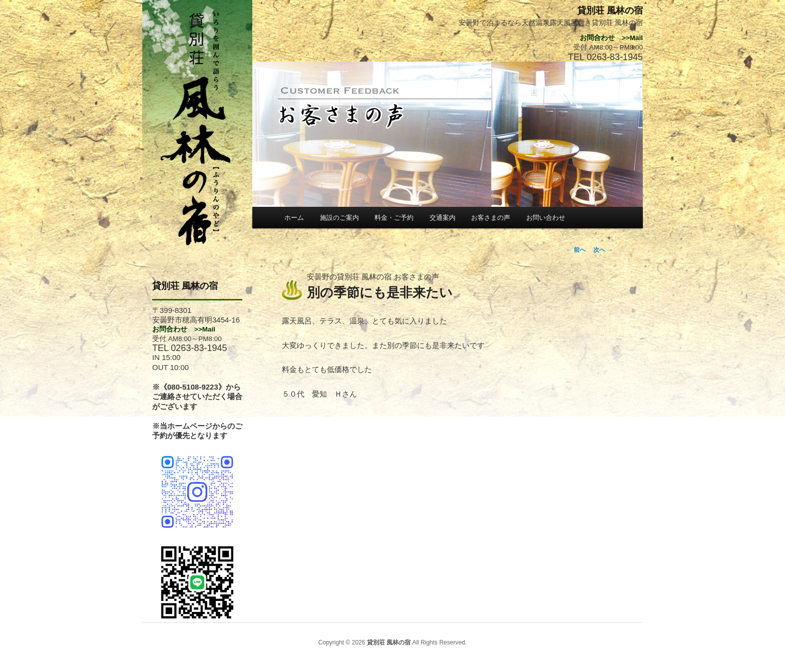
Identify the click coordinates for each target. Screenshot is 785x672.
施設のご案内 (339, 218)
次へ (603, 250)
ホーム (294, 218)
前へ (576, 250)
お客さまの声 (491, 218)
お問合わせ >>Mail (184, 329)
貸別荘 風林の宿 (185, 286)
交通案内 (443, 218)
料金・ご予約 (394, 218)
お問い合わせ (546, 218)
